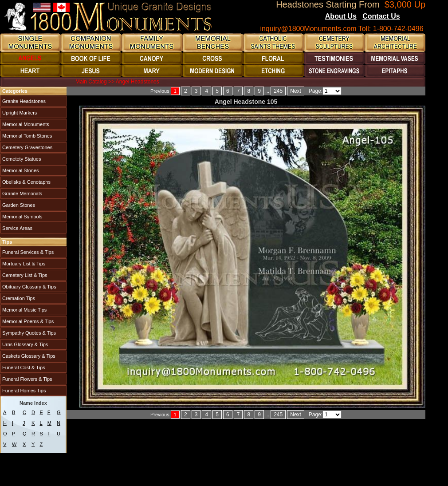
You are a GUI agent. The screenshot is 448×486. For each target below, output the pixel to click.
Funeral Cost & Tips (23, 367)
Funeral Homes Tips (23, 391)
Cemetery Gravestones (27, 147)
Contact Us (381, 16)
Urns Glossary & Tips (24, 344)
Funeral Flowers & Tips (27, 379)
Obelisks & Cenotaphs (26, 182)
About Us (341, 16)
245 (278, 91)
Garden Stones (18, 205)
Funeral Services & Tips (27, 252)
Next (296, 91)
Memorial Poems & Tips (27, 321)
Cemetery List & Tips (24, 275)
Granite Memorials (22, 194)
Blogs (412, 17)
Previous (160, 91)
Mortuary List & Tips (23, 264)
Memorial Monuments (25, 124)
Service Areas (17, 228)
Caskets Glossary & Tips (28, 356)
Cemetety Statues (21, 159)
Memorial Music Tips (24, 310)
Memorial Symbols (22, 217)
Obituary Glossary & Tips (29, 287)
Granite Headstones (23, 101)
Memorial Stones (20, 170)
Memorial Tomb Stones (26, 136)
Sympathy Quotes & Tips (28, 333)
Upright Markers (19, 113)
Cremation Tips (18, 298)
